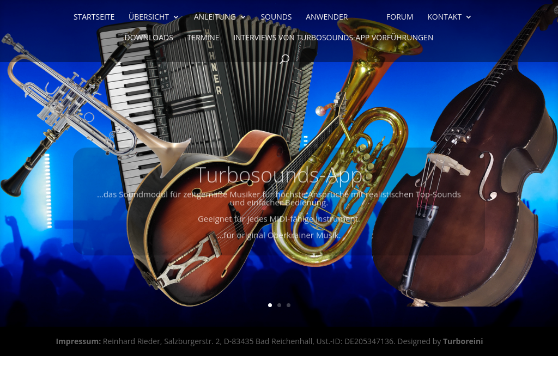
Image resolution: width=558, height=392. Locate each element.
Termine (204, 38)
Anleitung (215, 17)
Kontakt (444, 17)
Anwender (327, 17)
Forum (400, 17)
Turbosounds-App (279, 181)
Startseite (94, 17)
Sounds (276, 17)
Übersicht (149, 17)
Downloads (149, 38)
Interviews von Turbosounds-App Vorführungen (333, 38)
